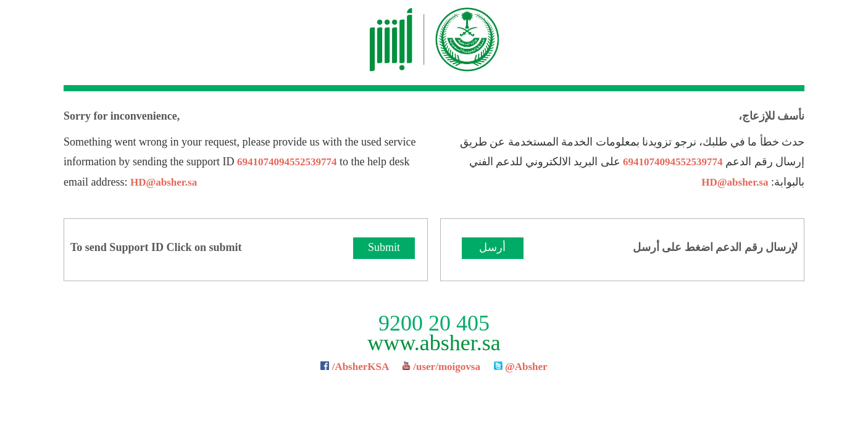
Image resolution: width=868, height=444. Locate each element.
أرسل (492, 247)
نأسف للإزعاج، (772, 116)
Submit (384, 247)
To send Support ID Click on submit (156, 247)
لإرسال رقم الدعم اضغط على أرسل (716, 247)
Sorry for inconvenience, (122, 116)
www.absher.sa (434, 343)
